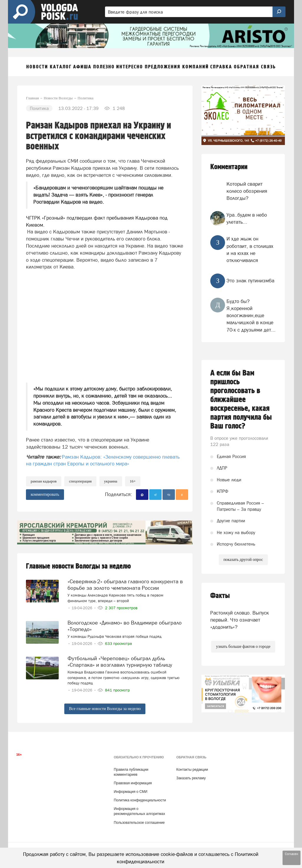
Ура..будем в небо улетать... (247, 218)
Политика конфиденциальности (140, 800)
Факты (220, 596)
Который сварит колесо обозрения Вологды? (247, 191)
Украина (111, 481)
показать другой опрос (243, 560)
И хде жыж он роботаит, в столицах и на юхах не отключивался (250, 249)
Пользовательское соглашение (139, 823)
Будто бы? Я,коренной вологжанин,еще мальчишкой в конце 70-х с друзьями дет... (251, 316)
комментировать (45, 494)
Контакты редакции (192, 770)
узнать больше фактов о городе (243, 647)
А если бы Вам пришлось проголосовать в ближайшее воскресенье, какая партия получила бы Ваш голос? (241, 400)
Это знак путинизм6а (250, 281)
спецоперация (80, 481)
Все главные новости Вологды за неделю (105, 709)
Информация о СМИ (131, 792)
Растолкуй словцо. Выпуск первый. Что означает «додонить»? (240, 620)
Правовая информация (133, 783)
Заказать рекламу (191, 778)
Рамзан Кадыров (44, 481)
